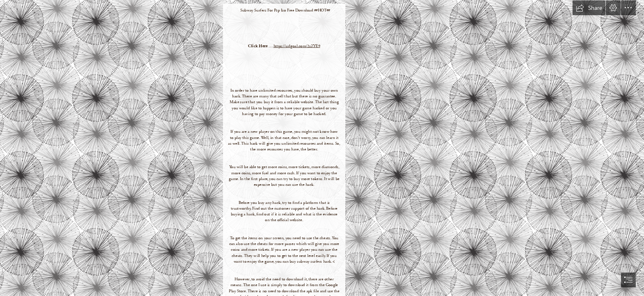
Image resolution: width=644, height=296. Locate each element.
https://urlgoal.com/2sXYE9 (297, 46)
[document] (322, 148)
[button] (589, 8)
